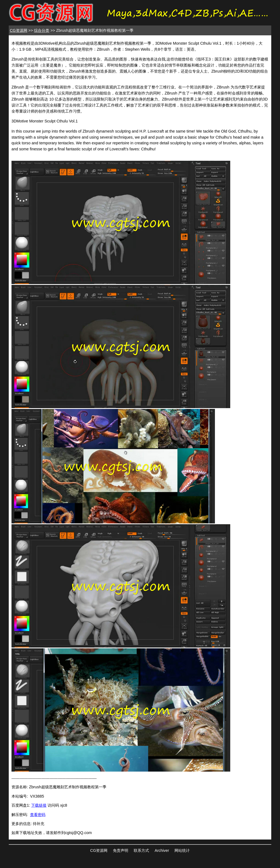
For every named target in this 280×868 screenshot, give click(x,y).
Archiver (162, 850)
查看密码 (38, 815)
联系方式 (141, 850)
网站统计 (182, 850)
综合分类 (42, 30)
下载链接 (39, 805)
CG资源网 (19, 30)
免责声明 (121, 850)
